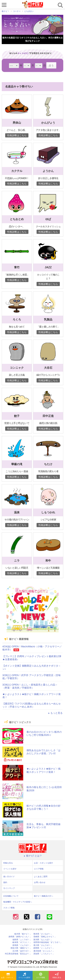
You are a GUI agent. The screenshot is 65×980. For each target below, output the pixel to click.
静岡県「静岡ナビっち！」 (20, 937)
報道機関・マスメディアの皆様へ (18, 902)
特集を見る (57, 976)
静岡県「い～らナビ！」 (44, 948)
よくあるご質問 (41, 877)
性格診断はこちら (17, 135)
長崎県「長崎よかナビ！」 (45, 937)
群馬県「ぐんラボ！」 (22, 945)
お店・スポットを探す (9, 976)
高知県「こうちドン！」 (44, 954)
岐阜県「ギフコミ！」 (22, 942)
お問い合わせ (40, 882)
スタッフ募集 (9, 908)
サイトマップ (9, 888)
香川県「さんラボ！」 (43, 945)
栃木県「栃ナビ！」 (23, 934)
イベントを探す (24, 976)
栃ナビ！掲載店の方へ (44, 896)
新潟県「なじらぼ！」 (43, 940)
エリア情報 (41, 976)
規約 (5, 882)
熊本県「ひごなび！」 (43, 934)
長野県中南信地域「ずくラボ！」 (48, 942)
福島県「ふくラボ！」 (22, 940)
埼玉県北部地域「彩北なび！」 (18, 954)
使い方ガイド (9, 877)
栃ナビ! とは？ (33, 856)
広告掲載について (11, 896)
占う (51, 65)
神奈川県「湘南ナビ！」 (21, 948)
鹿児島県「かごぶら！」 (44, 951)
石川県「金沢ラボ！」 (22, 951)
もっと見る (55, 713)
